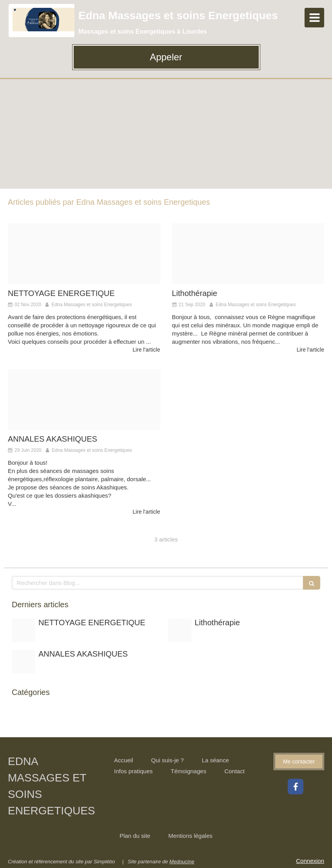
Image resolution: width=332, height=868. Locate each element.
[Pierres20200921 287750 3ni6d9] (248, 254)
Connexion (310, 861)
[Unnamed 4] (84, 400)
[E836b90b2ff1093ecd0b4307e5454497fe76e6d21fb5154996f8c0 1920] (84, 254)
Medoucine (182, 862)
